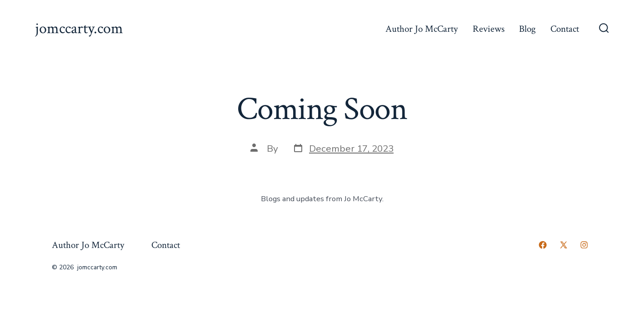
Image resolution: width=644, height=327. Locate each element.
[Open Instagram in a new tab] (584, 245)
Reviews (489, 29)
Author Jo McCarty (422, 29)
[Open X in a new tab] (564, 245)
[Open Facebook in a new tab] (543, 245)
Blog (527, 29)
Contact (565, 29)
